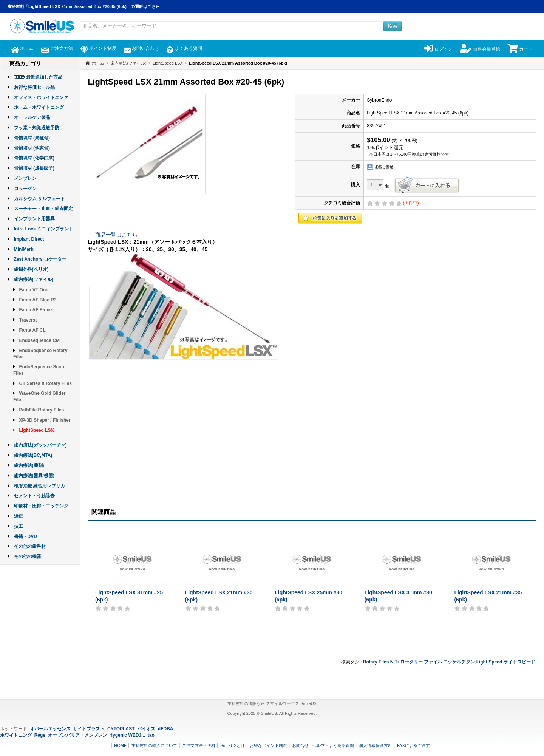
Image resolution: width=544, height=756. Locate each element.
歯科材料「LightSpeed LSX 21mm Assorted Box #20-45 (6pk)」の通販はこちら (84, 6)
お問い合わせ (141, 48)
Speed (495, 662)
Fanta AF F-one (36, 310)
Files (384, 662)
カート (520, 49)
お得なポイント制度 (268, 745)
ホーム (22, 48)
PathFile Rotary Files (42, 410)
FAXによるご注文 (413, 745)
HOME (120, 745)
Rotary (370, 662)
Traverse (29, 320)
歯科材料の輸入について (154, 745)
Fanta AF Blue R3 (38, 300)
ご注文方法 (57, 48)
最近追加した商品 (44, 77)
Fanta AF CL (32, 330)
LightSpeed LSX (37, 430)
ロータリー (411, 662)
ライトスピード (519, 662)
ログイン (438, 49)
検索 (393, 26)
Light (482, 662)
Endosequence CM (39, 340)
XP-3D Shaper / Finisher (45, 420)
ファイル (433, 662)
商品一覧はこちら (116, 235)
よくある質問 (184, 48)
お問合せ (300, 745)
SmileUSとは (233, 745)
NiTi (394, 662)
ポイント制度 (98, 48)
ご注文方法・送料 (199, 745)
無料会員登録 (480, 49)
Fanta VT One (34, 290)
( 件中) (411, 203)
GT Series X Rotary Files (46, 383)
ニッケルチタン (459, 662)
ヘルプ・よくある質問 (333, 745)
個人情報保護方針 (376, 745)
